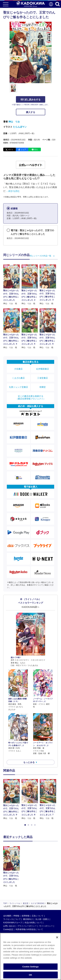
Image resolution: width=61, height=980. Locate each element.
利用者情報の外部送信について (29, 905)
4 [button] (35, 825)
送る (36, 149)
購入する (31, 112)
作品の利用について (33, 898)
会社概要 (7, 891)
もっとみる (29, 762)
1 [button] (26, 825)
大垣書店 (18, 369)
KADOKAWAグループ (13, 898)
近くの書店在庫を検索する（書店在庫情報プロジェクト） (31, 397)
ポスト (11, 149)
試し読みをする (31, 100)
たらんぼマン (20, 127)
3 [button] (32, 825)
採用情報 (26, 891)
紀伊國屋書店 (43, 369)
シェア (23, 149)
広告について (38, 891)
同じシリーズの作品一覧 (41, 256)
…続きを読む (13, 191)
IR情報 (16, 891)
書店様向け (28, 895)
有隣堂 (43, 387)
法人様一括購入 (42, 895)
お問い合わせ (9, 902)
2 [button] (29, 825)
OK (31, 975)
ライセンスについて (12, 895)
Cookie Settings (30, 967)
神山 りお (14, 122)
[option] (12, 799)
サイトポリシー (46, 902)
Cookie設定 (8, 905)
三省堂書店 (43, 378)
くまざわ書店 (18, 378)
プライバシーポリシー (27, 902)
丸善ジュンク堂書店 (18, 387)
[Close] (57, 937)
